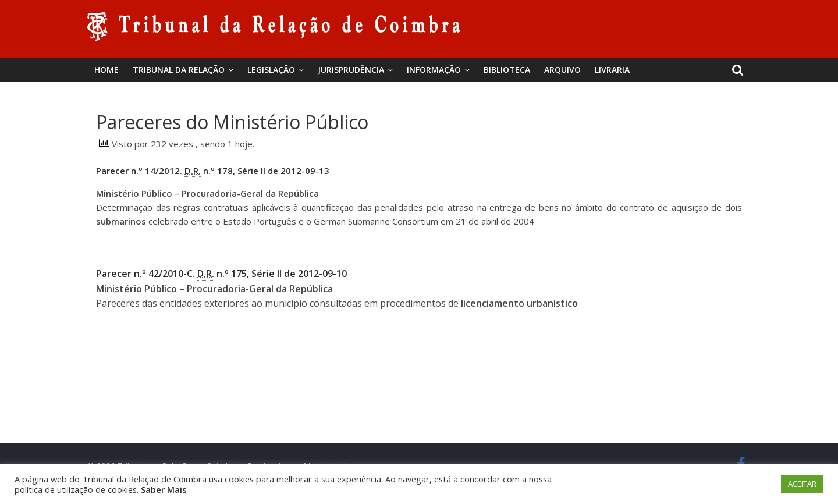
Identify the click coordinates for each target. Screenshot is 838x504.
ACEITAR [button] (802, 484)
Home (106, 70)
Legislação (271, 70)
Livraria (612, 70)
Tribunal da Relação (179, 70)
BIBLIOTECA (507, 70)
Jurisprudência (351, 70)
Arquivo (562, 70)
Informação (434, 70)
